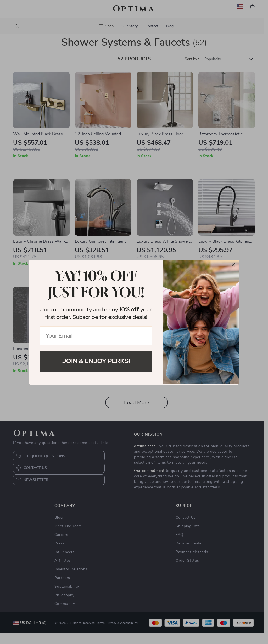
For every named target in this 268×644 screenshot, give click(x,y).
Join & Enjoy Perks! (96, 361)
